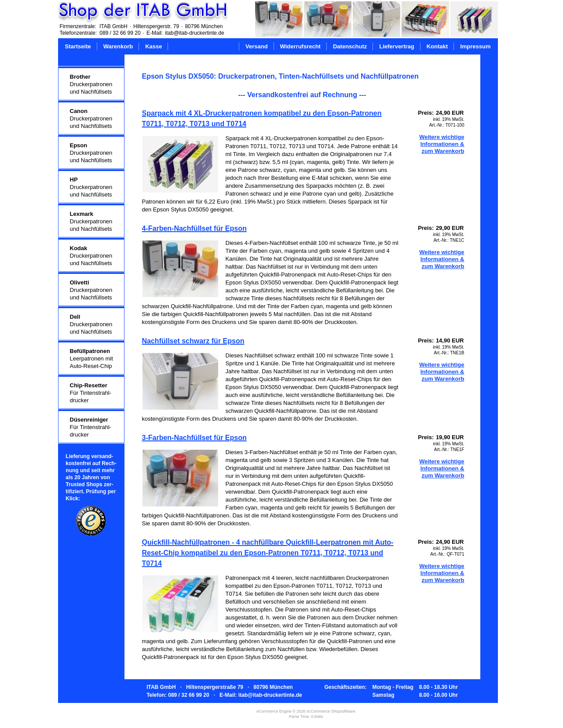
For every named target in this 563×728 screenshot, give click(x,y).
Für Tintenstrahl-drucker (91, 393)
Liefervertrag (397, 46)
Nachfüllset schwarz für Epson (193, 341)
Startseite (78, 46)
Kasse (154, 46)
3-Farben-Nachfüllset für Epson (194, 438)
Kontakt (437, 46)
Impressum (475, 46)
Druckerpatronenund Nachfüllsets (91, 84)
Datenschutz (350, 46)
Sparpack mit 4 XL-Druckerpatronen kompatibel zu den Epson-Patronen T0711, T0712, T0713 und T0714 (262, 118)
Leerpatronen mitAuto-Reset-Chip (91, 359)
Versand (257, 46)
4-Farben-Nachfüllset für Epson (194, 228)
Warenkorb (118, 46)
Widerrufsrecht (300, 46)
